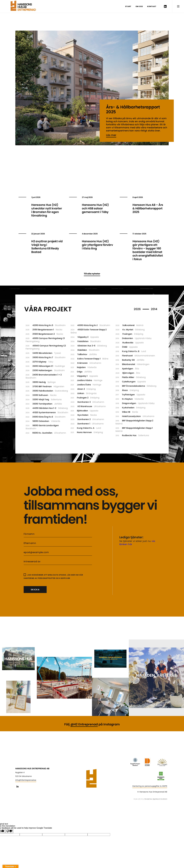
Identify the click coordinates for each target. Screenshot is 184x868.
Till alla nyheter (92, 274)
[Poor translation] (9, 831)
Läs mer (111, 135)
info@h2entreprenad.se (26, 780)
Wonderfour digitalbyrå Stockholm (156, 799)
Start (128, 6)
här (68, 578)
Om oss (139, 6)
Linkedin (165, 6)
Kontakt (152, 6)
